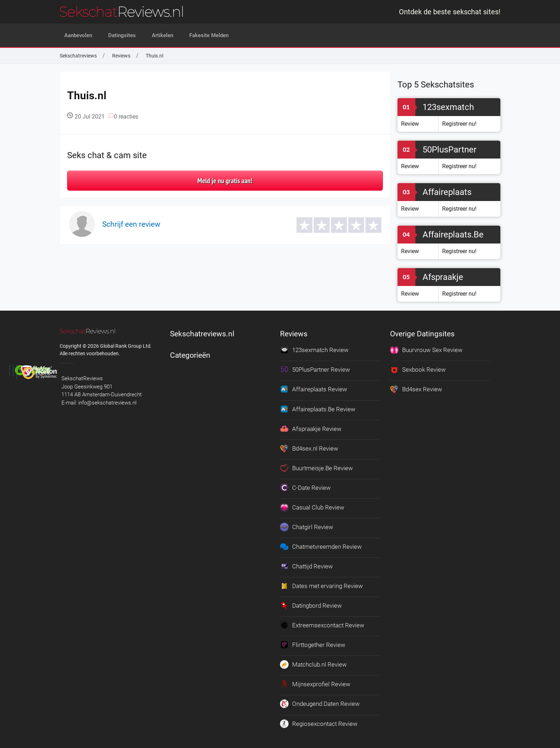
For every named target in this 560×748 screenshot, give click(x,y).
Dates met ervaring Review (321, 583)
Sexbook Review (418, 370)
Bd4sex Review (416, 389)
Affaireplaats (447, 192)
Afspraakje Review (311, 428)
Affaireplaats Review (314, 389)
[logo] (121, 11)
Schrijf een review (131, 224)
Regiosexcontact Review (319, 720)
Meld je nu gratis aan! (225, 181)
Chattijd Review (306, 564)
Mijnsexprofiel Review (315, 681)
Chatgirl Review (307, 525)
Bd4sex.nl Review (309, 447)
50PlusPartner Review (315, 370)
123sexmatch (448, 107)
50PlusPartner (449, 150)
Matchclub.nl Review (313, 661)
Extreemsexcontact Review (322, 622)
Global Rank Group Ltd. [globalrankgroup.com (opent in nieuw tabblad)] (126, 346)
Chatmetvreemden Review (321, 544)
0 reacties (123, 116)
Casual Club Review (312, 506)
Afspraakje (443, 277)
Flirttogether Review (313, 642)
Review (410, 124)
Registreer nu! (459, 124)
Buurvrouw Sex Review (426, 350)
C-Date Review (305, 486)
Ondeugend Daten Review (320, 700)
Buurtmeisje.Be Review (316, 467)
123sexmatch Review (314, 350)
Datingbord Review (311, 603)
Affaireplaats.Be (453, 235)
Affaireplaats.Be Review (318, 408)
